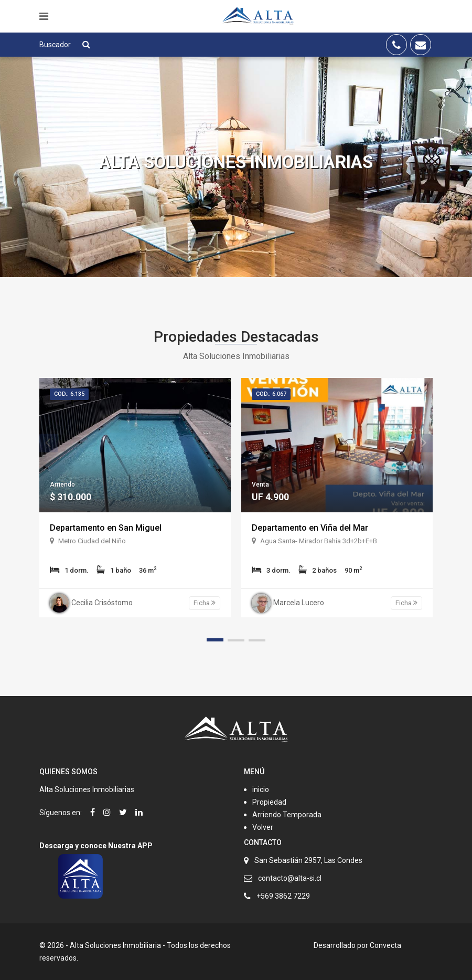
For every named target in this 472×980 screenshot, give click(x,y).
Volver (263, 827)
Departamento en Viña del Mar (310, 528)
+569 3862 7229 (283, 896)
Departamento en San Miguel (106, 528)
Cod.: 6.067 (271, 394)
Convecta (385, 945)
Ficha (205, 603)
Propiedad (269, 802)
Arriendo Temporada (287, 815)
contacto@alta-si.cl (290, 878)
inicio (261, 789)
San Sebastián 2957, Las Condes (308, 860)
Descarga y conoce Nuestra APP (96, 846)
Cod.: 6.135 (69, 394)
